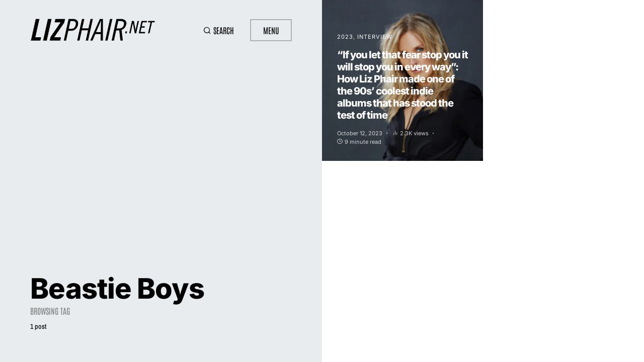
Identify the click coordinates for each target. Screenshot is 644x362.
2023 (345, 37)
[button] (219, 30)
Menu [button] (271, 30)
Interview (375, 37)
